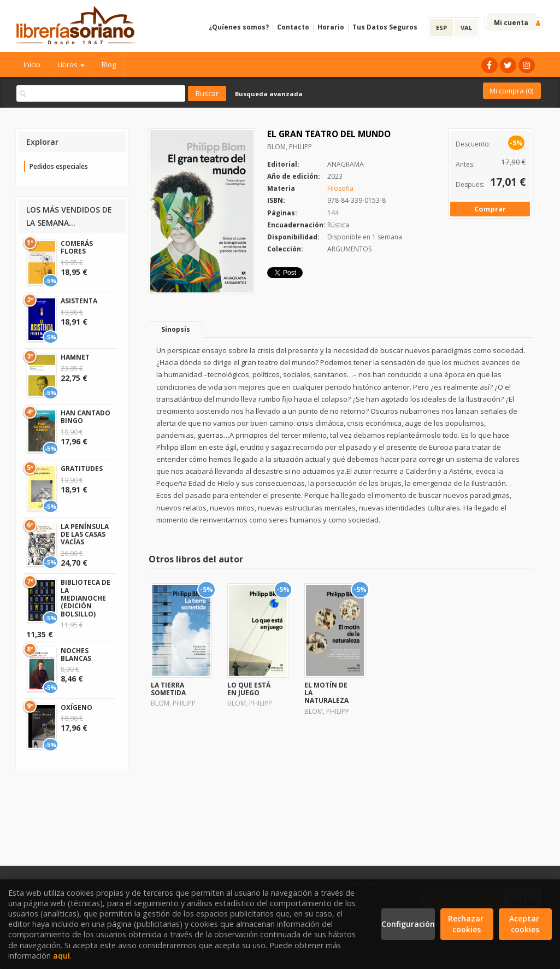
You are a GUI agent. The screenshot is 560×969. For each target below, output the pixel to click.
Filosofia (340, 188)
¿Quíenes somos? (239, 27)
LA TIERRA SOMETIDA (168, 689)
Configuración (408, 924)
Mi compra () (511, 91)
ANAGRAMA (346, 164)
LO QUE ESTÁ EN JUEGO (249, 689)
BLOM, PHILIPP (290, 147)
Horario (331, 27)
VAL (466, 28)
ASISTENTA (79, 301)
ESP (441, 28)
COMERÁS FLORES (77, 247)
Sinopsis (176, 329)
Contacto (293, 27)
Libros (71, 64)
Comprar (490, 209)
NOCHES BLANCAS (76, 654)
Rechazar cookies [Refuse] (467, 924)
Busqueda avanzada (269, 94)
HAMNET (75, 357)
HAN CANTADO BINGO (86, 417)
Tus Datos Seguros (385, 27)
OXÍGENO (76, 707)
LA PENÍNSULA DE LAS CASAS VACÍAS (85, 535)
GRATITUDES (82, 469)
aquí (61, 956)
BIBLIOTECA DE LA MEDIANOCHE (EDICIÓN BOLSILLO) (86, 598)
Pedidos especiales (59, 166)
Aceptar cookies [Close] (525, 924)
